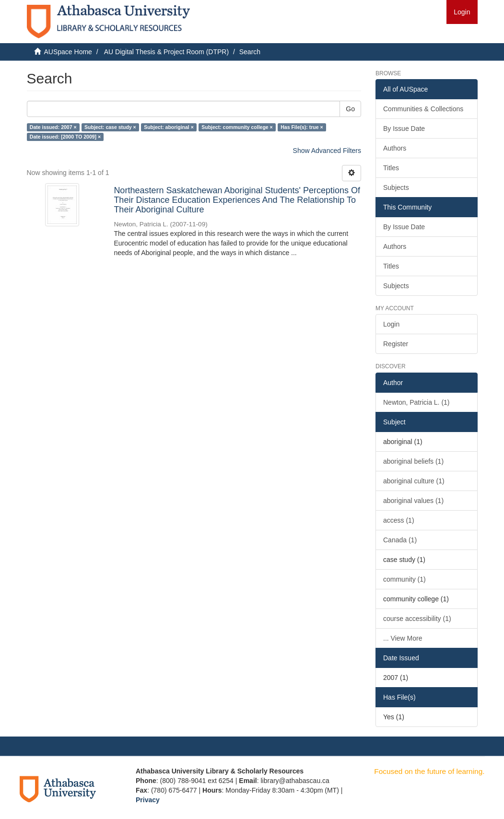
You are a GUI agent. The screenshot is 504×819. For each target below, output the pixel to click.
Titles (391, 168)
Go (350, 109)
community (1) (404, 579)
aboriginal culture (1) (414, 481)
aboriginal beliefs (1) (413, 461)
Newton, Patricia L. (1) (416, 402)
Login (391, 324)
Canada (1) (400, 540)
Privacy (148, 800)
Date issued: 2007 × (53, 127)
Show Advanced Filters (327, 151)
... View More (403, 638)
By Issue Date (404, 129)
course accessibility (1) (417, 619)
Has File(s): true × (302, 127)
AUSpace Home (68, 52)
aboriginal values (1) (413, 501)
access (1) (399, 520)
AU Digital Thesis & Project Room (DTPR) (166, 52)
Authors (395, 148)
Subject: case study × (110, 127)
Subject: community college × (237, 127)
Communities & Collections (423, 109)
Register (396, 344)
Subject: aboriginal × (169, 127)
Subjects (396, 187)
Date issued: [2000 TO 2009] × (65, 137)
